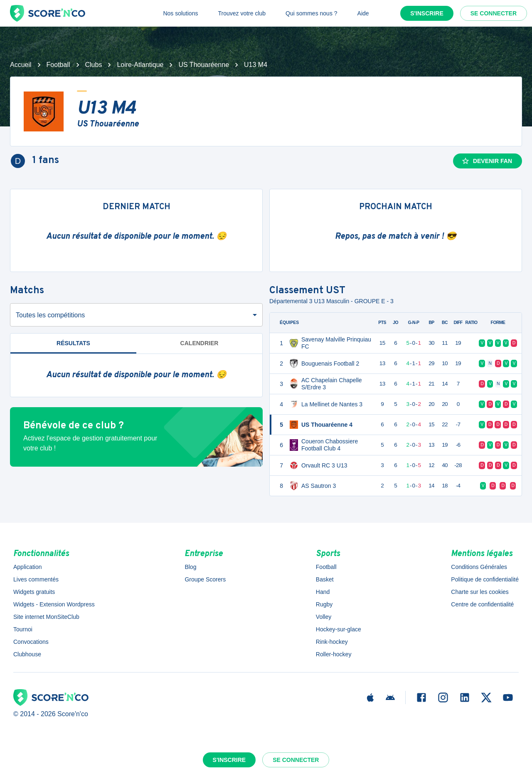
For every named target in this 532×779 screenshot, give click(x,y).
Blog (190, 567)
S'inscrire (427, 13)
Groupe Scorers (205, 579)
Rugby (324, 604)
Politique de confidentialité (485, 579)
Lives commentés (36, 579)
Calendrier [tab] (199, 343)
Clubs (94, 65)
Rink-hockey (332, 642)
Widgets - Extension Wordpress (54, 604)
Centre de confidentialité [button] (482, 604)
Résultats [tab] (73, 343)
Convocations (31, 642)
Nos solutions (180, 13)
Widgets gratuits (34, 592)
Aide (363, 13)
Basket (325, 579)
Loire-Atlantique (140, 65)
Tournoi (23, 629)
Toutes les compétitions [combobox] (50, 315)
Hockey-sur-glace (339, 629)
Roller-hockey (334, 654)
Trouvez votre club (242, 13)
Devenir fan (487, 161)
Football (58, 65)
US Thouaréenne (204, 65)
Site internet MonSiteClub (46, 617)
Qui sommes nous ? (312, 13)
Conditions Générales (479, 567)
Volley (324, 617)
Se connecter (494, 13)
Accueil (21, 65)
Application (28, 567)
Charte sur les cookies (480, 592)
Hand (323, 592)
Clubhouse (27, 654)
